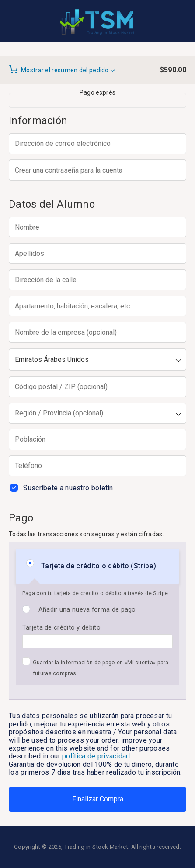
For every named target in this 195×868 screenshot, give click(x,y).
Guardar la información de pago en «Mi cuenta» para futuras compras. (101, 668)
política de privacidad (96, 756)
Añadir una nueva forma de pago (87, 609)
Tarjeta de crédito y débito (61, 627)
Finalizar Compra (98, 799)
